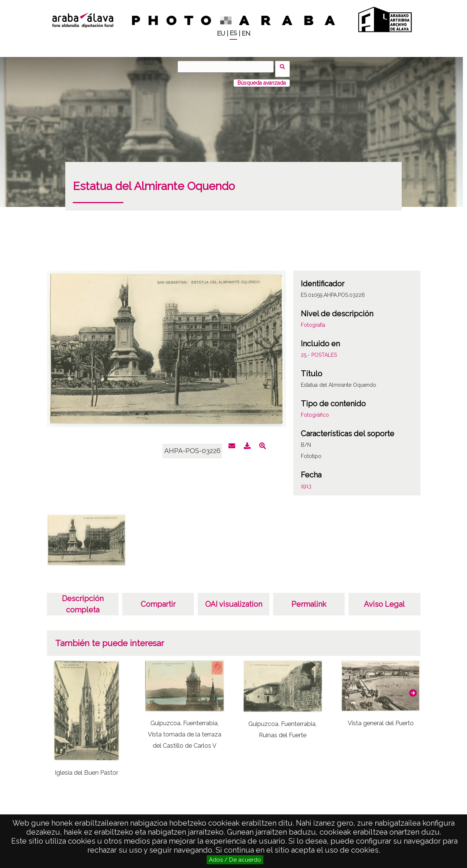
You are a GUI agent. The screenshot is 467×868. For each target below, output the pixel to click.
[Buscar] (228, 67)
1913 (306, 482)
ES (233, 33)
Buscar (285, 66)
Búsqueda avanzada (262, 78)
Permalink (309, 600)
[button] (413, 688)
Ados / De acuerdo (235, 860)
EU (221, 34)
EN (246, 34)
